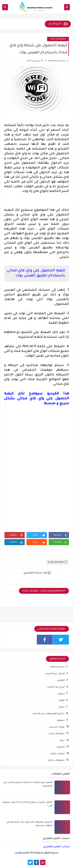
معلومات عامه (56, 760)
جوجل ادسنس (57, 727)
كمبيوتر (61, 747)
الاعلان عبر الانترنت (55, 674)
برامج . (61, 707)
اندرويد (61, 694)
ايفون (62, 700)
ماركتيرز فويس (22, 853)
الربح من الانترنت (56, 687)
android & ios (57, 667)
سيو (62, 740)
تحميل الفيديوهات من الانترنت (48, 714)
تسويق (61, 720)
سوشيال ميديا (58, 39)
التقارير (61, 681)
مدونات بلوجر (58, 754)
